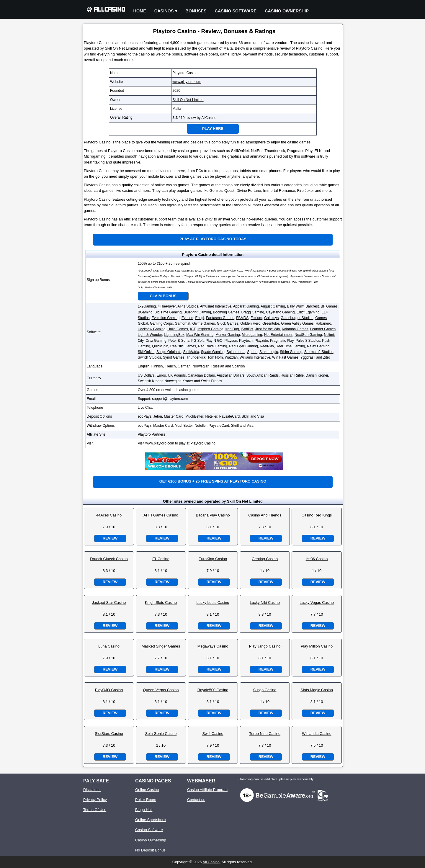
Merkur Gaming (228, 335)
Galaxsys (271, 318)
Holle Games (178, 329)
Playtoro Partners (152, 434)
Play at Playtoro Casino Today (213, 239)
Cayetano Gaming (281, 312)
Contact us (196, 800)
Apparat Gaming (246, 306)
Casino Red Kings (317, 515)
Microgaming (252, 335)
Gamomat (183, 323)
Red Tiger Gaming (243, 346)
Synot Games (174, 357)
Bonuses (196, 11)
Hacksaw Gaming (152, 329)
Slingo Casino (265, 690)
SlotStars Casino (109, 734)
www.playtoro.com (187, 82)
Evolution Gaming (165, 318)
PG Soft (197, 341)
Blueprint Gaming (197, 312)
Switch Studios (149, 357)
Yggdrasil (308, 357)
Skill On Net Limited (188, 100)
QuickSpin (160, 346)
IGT (193, 329)
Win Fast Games (285, 357)
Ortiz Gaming (156, 341)
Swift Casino (213, 734)
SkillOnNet (146, 352)
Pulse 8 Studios (308, 341)
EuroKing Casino (213, 559)
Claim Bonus (163, 296)
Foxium (256, 318)
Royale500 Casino (213, 690)
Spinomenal (236, 352)
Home (140, 11)
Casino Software (236, 11)
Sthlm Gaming (291, 352)
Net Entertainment (278, 335)
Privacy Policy (95, 800)
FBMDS (242, 318)
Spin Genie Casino (161, 734)
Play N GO (214, 341)
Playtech (246, 341)
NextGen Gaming (308, 335)
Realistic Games (183, 346)
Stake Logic (269, 352)
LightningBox (174, 335)
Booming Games (226, 312)
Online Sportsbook (151, 820)
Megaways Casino (213, 646)
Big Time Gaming (168, 312)
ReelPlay (267, 346)
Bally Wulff (295, 306)
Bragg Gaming (253, 312)
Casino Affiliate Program (207, 790)
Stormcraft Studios (319, 352)
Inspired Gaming (210, 329)
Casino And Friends (265, 515)
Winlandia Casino (317, 734)
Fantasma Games (220, 318)
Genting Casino (265, 559)
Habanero (323, 323)
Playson (231, 341)
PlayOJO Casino (109, 690)
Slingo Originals (169, 352)
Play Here (213, 129)
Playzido (261, 341)
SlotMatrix (191, 352)
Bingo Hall (144, 810)
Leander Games (323, 329)
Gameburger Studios (297, 318)
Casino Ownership (287, 11)
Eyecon (187, 318)
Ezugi (200, 318)
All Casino (211, 862)
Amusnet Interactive (216, 306)
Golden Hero (250, 323)
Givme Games (203, 323)
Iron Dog (232, 329)
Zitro (327, 357)
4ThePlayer (167, 306)
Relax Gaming (318, 346)
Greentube (271, 323)
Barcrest (312, 306)
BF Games (329, 306)
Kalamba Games (295, 329)
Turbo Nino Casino (265, 734)
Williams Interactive (255, 357)
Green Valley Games (297, 323)
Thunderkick (196, 357)
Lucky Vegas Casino (317, 603)
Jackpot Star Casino (109, 603)
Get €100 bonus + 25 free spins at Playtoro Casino (213, 481)
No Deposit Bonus (150, 850)
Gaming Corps (161, 323)
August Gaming (273, 306)
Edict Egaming (308, 312)
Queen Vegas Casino (161, 690)
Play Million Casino (317, 646)
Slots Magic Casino (317, 690)
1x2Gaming (147, 306)
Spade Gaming (213, 352)
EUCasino (161, 559)
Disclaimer (92, 790)
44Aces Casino (109, 515)
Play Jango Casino (265, 646)
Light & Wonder (150, 335)
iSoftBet (247, 329)
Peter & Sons (179, 341)
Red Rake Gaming (213, 346)
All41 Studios (188, 306)
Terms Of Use (95, 810)
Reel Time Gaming (290, 346)
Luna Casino (109, 646)
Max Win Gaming (200, 335)
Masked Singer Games (161, 646)
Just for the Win (268, 329)
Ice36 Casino (317, 559)
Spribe (252, 352)
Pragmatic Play (282, 341)
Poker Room (146, 800)
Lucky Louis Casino (213, 603)
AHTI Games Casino (161, 515)
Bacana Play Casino (213, 515)
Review (110, 538)
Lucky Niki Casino (265, 603)
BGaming (145, 312)
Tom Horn (215, 357)
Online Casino (147, 790)
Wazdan (231, 357)
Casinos (164, 11)
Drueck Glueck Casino (109, 559)
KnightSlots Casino (161, 603)
